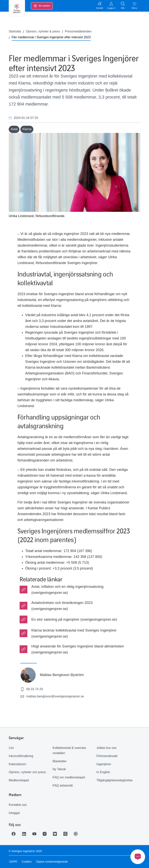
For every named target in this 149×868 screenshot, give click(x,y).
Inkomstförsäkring (21, 756)
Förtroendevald (107, 756)
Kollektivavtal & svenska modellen (69, 750)
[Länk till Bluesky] (58, 834)
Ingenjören (104, 764)
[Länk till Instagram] (47, 834)
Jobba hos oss (106, 748)
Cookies (26, 862)
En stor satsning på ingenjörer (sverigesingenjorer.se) (74, 619)
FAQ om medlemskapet (69, 777)
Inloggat (14, 813)
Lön (11, 748)
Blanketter (60, 761)
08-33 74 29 (32, 689)
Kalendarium (17, 764)
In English (103, 772)
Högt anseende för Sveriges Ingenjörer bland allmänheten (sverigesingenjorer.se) (78, 649)
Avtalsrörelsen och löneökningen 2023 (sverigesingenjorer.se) (62, 606)
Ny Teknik (59, 769)
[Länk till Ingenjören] (79, 834)
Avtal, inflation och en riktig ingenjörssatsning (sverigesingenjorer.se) (67, 590)
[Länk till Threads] (68, 834)
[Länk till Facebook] (14, 834)
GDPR (13, 862)
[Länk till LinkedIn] (25, 834)
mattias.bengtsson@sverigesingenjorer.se (52, 696)
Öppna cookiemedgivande (52, 862)
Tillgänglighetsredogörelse (114, 780)
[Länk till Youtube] (36, 834)
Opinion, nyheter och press (27, 772)
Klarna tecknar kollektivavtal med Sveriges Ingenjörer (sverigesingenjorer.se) (74, 633)
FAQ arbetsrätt (63, 786)
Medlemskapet (19, 780)
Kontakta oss (18, 805)
